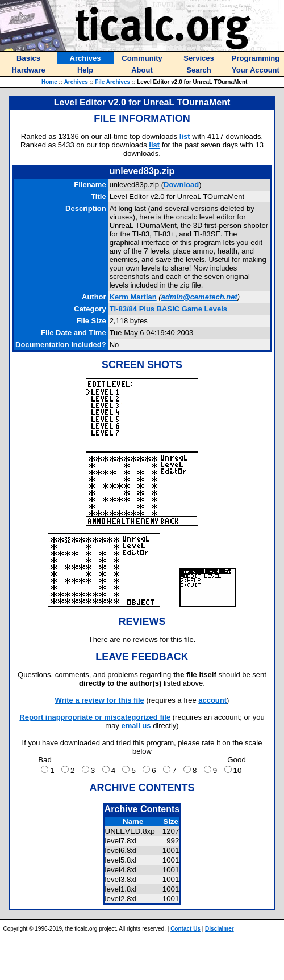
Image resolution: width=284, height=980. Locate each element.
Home (49, 82)
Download (181, 185)
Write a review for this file (100, 700)
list (185, 136)
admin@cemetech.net (199, 297)
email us (136, 726)
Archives (76, 82)
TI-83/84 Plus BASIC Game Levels (168, 309)
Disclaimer (220, 929)
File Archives (112, 82)
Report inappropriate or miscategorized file (95, 717)
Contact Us (185, 929)
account (212, 700)
